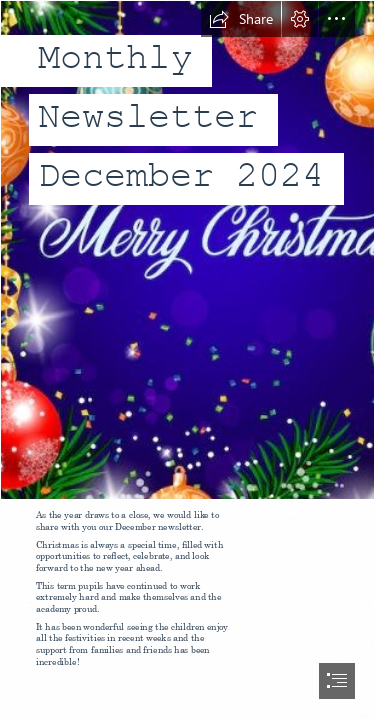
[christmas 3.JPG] (187, 250)
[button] (241, 19)
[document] (187, 360)
